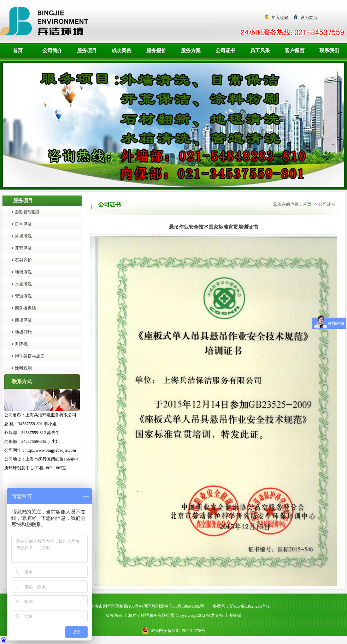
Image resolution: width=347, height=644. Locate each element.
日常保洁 (23, 224)
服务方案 (191, 51)
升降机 (21, 344)
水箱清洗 (23, 284)
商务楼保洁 (25, 308)
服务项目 (87, 51)
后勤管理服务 (28, 212)
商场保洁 (23, 320)
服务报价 (156, 51)
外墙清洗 (23, 236)
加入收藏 (280, 18)
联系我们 (329, 51)
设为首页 (309, 18)
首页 (18, 51)
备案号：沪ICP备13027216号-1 (241, 606)
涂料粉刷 (23, 368)
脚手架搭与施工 (30, 356)
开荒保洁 (23, 248)
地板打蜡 (23, 332)
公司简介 (52, 51)
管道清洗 (23, 296)
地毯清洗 (23, 272)
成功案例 (122, 51)
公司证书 (225, 51)
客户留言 (295, 51)
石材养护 (23, 260)
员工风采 (260, 51)
